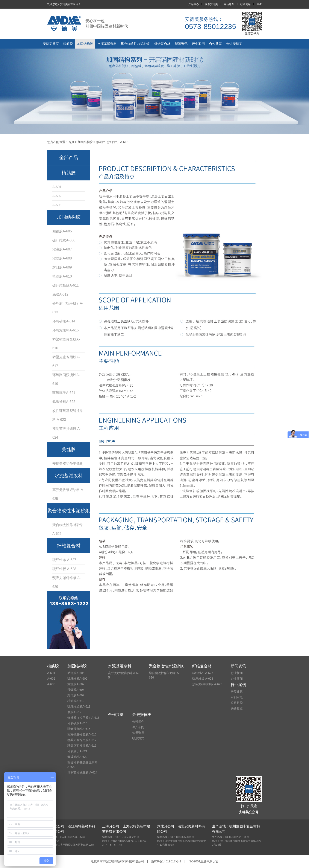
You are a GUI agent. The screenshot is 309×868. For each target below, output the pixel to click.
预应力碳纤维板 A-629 (67, 582)
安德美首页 (51, 44)
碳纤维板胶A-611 (66, 285)
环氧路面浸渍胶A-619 (66, 379)
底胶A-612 (60, 294)
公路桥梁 (237, 703)
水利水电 (237, 697)
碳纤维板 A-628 (64, 569)
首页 (71, 142)
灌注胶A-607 (62, 249)
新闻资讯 (181, 44)
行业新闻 (237, 673)
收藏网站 (245, 4)
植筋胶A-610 (62, 276)
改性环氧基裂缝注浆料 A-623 (68, 415)
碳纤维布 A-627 (64, 560)
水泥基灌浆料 (107, 44)
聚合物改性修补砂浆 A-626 (68, 529)
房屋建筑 (237, 692)
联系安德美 (211, 4)
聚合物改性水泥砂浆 (136, 44)
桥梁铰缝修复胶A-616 (66, 344)
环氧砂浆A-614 (64, 321)
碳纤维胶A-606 (64, 240)
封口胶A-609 (62, 267)
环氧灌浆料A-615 (66, 330)
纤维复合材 (162, 44)
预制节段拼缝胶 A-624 (67, 433)
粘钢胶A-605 (62, 231)
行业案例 (198, 44)
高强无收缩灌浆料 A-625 (68, 494)
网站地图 (229, 4)
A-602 (57, 196)
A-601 (57, 187)
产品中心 (194, 4)
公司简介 (138, 722)
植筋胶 (68, 44)
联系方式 (138, 738)
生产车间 (138, 727)
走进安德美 (234, 44)
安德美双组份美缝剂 (68, 464)
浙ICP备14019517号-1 (166, 861)
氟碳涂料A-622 (64, 402)
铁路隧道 (237, 708)
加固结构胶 (85, 44)
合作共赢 (215, 44)
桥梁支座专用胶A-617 (66, 362)
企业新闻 (237, 679)
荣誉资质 (138, 733)
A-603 (57, 205)
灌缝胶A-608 (62, 258)
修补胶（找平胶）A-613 (68, 308)
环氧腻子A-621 (64, 393)
